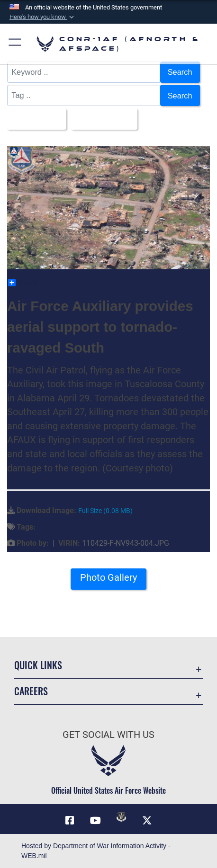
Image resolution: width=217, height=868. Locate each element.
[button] (43, 17)
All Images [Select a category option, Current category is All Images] (34, 119)
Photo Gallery (108, 578)
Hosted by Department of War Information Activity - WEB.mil (96, 851)
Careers (31, 691)
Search (180, 72)
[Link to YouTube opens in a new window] (96, 821)
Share (23, 283)
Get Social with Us (108, 735)
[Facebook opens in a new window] (70, 821)
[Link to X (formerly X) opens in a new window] (147, 821)
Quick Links (38, 665)
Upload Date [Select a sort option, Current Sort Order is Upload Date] (101, 119)
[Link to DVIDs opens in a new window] (121, 817)
